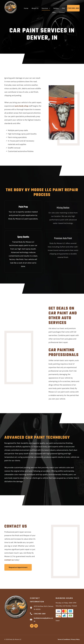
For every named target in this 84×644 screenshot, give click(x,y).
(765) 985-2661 (40, 614)
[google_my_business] (36, 626)
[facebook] (32, 626)
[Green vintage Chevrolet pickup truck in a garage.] (60, 545)
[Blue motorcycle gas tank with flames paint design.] (24, 351)
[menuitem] (26, 8)
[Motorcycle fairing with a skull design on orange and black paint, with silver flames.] (63, 113)
